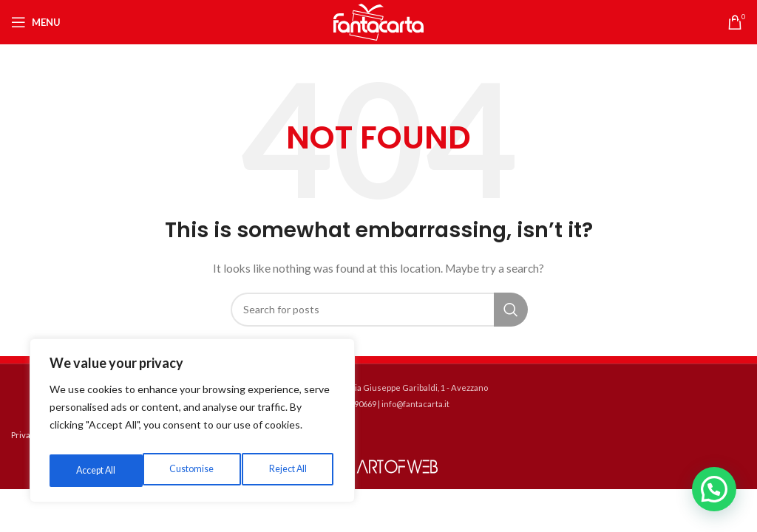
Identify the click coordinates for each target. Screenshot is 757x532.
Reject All (194, 470)
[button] (714, 489)
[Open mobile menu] (36, 22)
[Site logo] (378, 21)
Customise (97, 470)
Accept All (289, 470)
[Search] (378, 310)
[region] (192, 425)
